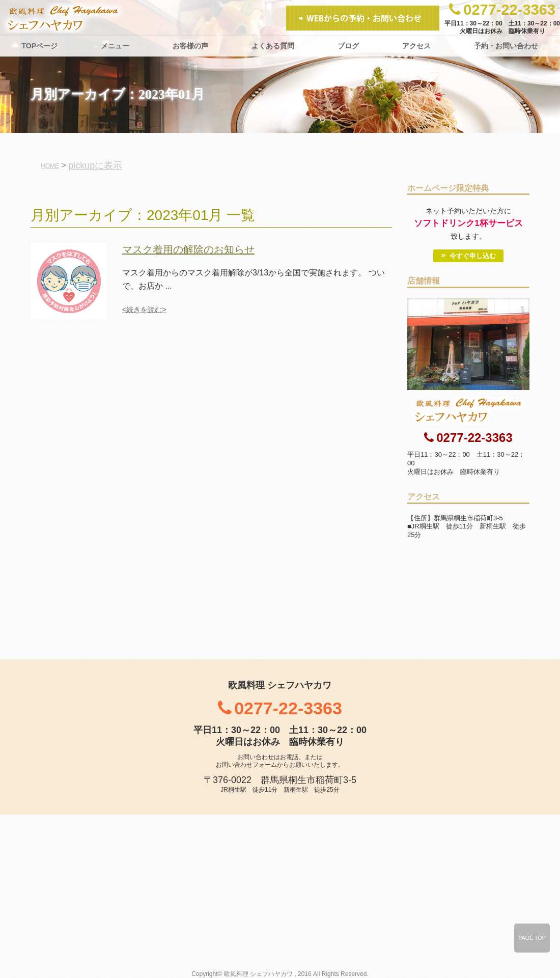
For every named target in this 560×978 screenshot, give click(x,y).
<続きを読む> (144, 310)
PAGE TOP (532, 938)
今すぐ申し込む (473, 256)
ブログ (348, 46)
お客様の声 (190, 46)
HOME (50, 166)
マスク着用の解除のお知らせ (188, 249)
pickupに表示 (95, 165)
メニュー (115, 46)
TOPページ (40, 46)
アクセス (416, 46)
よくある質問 (273, 46)
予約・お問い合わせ (506, 46)
